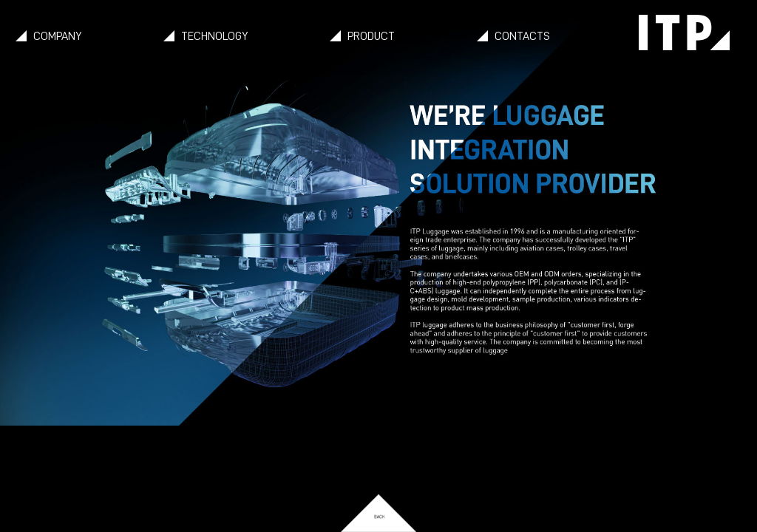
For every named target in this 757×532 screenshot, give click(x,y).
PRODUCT (371, 36)
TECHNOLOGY (214, 36)
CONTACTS (522, 36)
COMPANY (57, 36)
